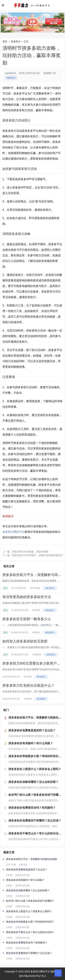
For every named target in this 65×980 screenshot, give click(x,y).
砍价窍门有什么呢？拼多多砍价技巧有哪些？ (30, 901)
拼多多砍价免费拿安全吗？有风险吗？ (27, 943)
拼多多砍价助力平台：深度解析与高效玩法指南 (32, 859)
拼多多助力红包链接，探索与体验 (30, 552)
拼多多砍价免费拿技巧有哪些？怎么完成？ (29, 953)
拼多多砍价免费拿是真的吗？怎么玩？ (27, 870)
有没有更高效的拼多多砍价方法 (27, 597)
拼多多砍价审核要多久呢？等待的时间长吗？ (30, 922)
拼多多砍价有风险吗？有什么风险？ (25, 880)
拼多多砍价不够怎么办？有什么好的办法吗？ (30, 932)
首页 (5, 41)
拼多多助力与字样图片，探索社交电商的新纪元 (38, 555)
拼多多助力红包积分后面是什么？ (28, 685)
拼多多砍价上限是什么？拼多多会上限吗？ (29, 911)
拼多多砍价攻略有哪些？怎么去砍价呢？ (28, 890)
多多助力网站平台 (14, 532)
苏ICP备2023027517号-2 (33, 976)
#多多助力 (11, 78)
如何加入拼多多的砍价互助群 (25, 641)
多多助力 (16, 41)
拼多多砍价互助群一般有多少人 (27, 619)
